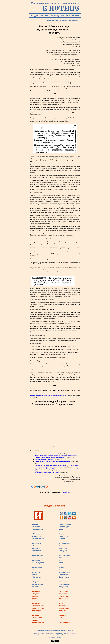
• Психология (63, 570)
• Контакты (37, 551)
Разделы (35, 16)
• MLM (60, 618)
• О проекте (37, 543)
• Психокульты (38, 623)
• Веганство (62, 594)
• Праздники (63, 551)
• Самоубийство (64, 623)
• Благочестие (38, 584)
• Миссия (61, 539)
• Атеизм (36, 615)
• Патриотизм (63, 582)
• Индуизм (36, 594)
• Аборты (61, 603)
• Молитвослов (64, 543)
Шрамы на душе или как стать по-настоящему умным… (48, 395)
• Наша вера (37, 567)
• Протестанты (38, 608)
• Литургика (37, 577)
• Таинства (36, 572)
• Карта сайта (37, 529)
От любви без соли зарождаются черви (47, 473)
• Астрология (63, 599)
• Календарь (63, 548)
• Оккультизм (63, 591)
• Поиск (35, 524)
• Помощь (36, 546)
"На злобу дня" (66, 492)
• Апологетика (63, 534)
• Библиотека (37, 555)
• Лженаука (62, 615)
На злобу (55, 16)
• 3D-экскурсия (38, 563)
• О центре (36, 548)
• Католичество (38, 606)
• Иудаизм (36, 603)
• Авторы (36, 558)
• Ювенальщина (64, 606)
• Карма (35, 596)
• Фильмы (36, 560)
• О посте (36, 587)
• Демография (63, 577)
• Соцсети (36, 527)
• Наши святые (64, 536)
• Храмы (61, 563)
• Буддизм (36, 591)
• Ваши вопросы (64, 524)
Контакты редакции (55, 637)
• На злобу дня (64, 527)
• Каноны (36, 575)
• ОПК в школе (63, 558)
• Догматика (37, 570)
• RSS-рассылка (38, 534)
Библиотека (66, 16)
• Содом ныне (63, 608)
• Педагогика (63, 575)
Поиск (76, 16)
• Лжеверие (37, 611)
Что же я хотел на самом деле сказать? (47, 454)
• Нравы (61, 567)
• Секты (35, 620)
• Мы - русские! (64, 555)
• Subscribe (37, 536)
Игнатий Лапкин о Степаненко (44, 460)
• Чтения (61, 560)
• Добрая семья (64, 572)
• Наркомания (63, 611)
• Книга (60, 529)
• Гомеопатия (63, 596)
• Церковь (36, 582)
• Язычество (37, 618)
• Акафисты (62, 546)
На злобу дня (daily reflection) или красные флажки (63, 20)
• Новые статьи (38, 539)
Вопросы (45, 16)
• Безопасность (64, 584)
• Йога (35, 599)
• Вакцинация (63, 587)
